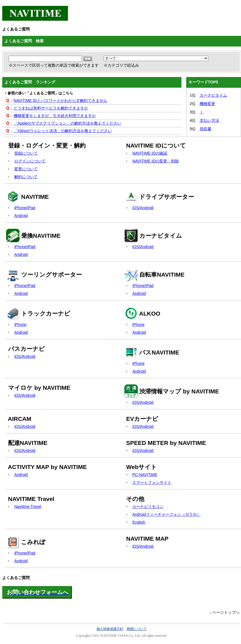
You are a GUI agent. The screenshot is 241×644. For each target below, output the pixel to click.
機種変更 (207, 104)
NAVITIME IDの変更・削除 (156, 161)
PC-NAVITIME (145, 475)
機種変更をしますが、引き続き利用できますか (55, 116)
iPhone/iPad (25, 208)
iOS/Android (143, 208)
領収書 (205, 129)
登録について (26, 153)
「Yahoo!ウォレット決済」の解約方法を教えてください (63, 131)
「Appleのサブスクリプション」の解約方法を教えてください (68, 123)
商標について (137, 629)
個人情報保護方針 (110, 629)
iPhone (20, 325)
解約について (26, 177)
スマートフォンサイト (152, 482)
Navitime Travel (28, 507)
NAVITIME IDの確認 (150, 153)
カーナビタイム (213, 95)
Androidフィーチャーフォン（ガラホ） (166, 514)
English (139, 522)
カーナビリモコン (148, 507)
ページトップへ (226, 613)
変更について (26, 169)
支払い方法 (209, 120)
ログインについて (30, 161)
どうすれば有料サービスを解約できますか (51, 108)
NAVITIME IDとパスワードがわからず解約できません (61, 101)
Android (21, 216)
